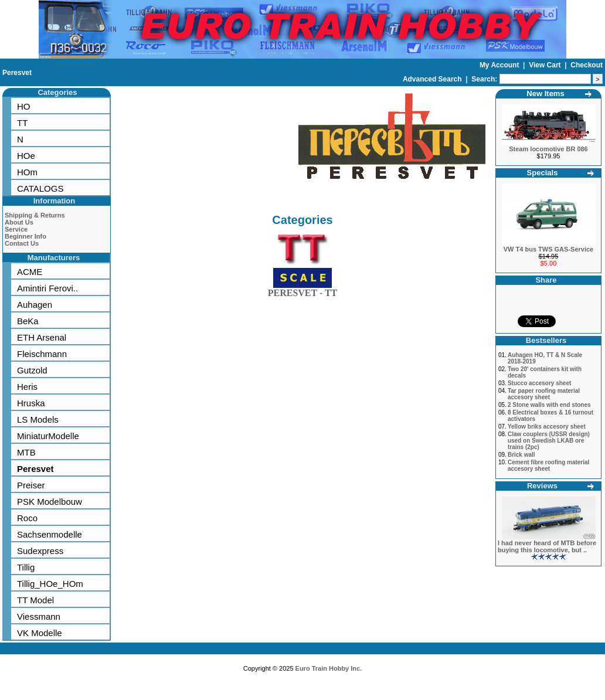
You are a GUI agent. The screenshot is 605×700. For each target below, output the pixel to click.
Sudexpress (40, 551)
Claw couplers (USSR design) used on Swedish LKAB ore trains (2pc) (549, 441)
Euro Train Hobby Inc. (329, 668)
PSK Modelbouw (50, 502)
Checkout (587, 65)
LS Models (38, 419)
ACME (30, 272)
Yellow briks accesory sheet (547, 427)
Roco (27, 518)
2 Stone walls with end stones (549, 405)
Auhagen (35, 305)
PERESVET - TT (303, 290)
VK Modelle (40, 633)
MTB (26, 452)
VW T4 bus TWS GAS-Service (548, 249)
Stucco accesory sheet (539, 383)
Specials (543, 173)
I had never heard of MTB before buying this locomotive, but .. (547, 546)
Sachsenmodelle (50, 534)
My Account (500, 65)
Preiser (31, 485)
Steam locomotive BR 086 (548, 149)
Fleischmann (42, 354)
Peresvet (17, 73)
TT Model (35, 600)
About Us (19, 222)
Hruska (31, 403)
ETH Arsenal (42, 337)
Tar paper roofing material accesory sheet (544, 394)
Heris (27, 387)
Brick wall (521, 455)
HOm (27, 172)
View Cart (546, 65)
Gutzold (32, 370)
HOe (26, 156)
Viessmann (39, 616)
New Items (545, 94)
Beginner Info (26, 236)
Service (16, 229)
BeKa (28, 321)
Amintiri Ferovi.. (47, 288)
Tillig (26, 567)
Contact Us (22, 243)
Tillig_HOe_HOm (50, 584)
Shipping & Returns (35, 215)
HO (24, 106)
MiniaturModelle (48, 436)
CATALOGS (40, 188)
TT (22, 123)
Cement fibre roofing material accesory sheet (548, 465)
